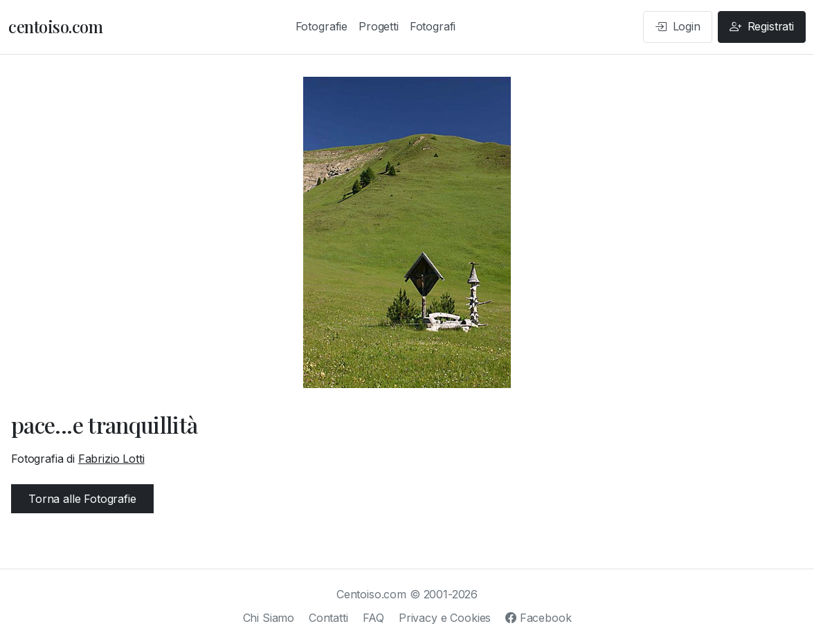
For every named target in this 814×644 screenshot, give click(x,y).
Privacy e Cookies (445, 618)
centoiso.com (55, 26)
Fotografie (322, 26)
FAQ (374, 618)
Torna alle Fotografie (82, 499)
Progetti (379, 26)
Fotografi (433, 26)
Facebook (538, 618)
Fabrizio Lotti (111, 459)
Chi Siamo (269, 618)
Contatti (328, 618)
